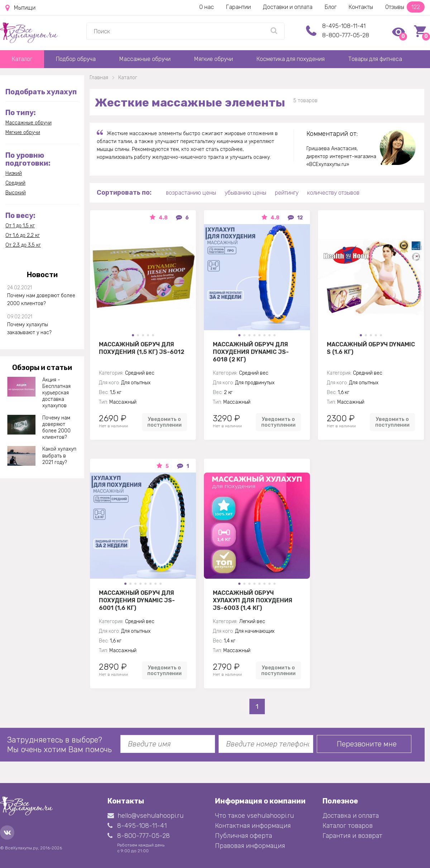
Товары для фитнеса (375, 59)
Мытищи (20, 8)
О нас (207, 7)
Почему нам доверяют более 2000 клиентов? (41, 300)
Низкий (14, 173)
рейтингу (287, 193)
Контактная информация (253, 826)
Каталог (22, 59)
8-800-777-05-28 (346, 35)
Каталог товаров (348, 826)
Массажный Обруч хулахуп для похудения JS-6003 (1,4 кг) (253, 600)
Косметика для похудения (291, 59)
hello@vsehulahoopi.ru (145, 816)
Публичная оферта (243, 836)
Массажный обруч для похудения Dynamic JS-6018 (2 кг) (251, 352)
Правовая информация (250, 846)
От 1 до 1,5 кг (20, 226)
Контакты (361, 7)
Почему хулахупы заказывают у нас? (29, 329)
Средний (15, 183)
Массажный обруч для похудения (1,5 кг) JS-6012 (142, 348)
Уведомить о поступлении (164, 422)
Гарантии (238, 7)
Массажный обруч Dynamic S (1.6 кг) (371, 348)
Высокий (16, 193)
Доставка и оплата (351, 816)
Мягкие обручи (214, 59)
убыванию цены (245, 193)
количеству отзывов (333, 193)
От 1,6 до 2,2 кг (23, 235)
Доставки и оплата (288, 7)
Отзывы (405, 7)
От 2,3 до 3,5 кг (23, 245)
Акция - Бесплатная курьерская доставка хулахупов (56, 393)
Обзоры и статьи (42, 367)
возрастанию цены (191, 193)
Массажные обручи (145, 59)
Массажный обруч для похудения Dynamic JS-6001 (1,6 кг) (137, 600)
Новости (42, 275)
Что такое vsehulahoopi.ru (254, 816)
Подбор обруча (76, 59)
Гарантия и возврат (352, 836)
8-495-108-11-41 (344, 26)
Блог (331, 7)
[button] (133, 335)
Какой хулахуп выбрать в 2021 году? (59, 456)
